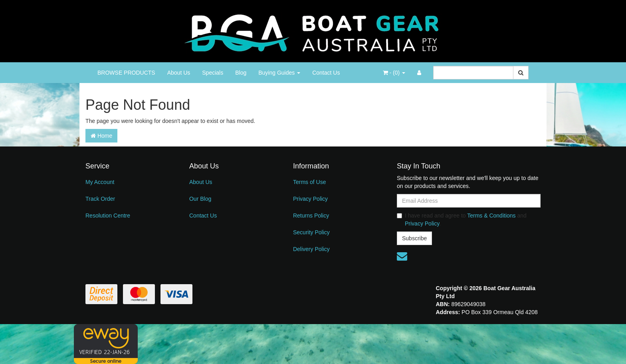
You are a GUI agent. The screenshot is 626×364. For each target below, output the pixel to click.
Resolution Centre (108, 216)
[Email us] (402, 256)
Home (101, 136)
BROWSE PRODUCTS (126, 73)
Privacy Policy (310, 199)
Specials (213, 73)
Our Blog (200, 199)
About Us (179, 73)
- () (394, 73)
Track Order (100, 199)
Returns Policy (311, 216)
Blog (241, 73)
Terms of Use (309, 182)
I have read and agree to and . (462, 220)
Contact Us (326, 73)
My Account (100, 182)
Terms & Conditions (491, 216)
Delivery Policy (311, 249)
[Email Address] (469, 201)
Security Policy (311, 232)
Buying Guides (279, 73)
